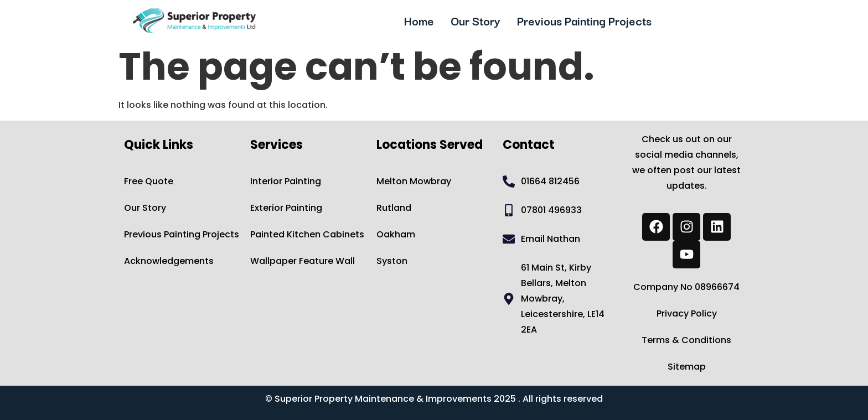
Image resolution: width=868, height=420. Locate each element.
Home (419, 20)
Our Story (476, 20)
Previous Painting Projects (584, 20)
